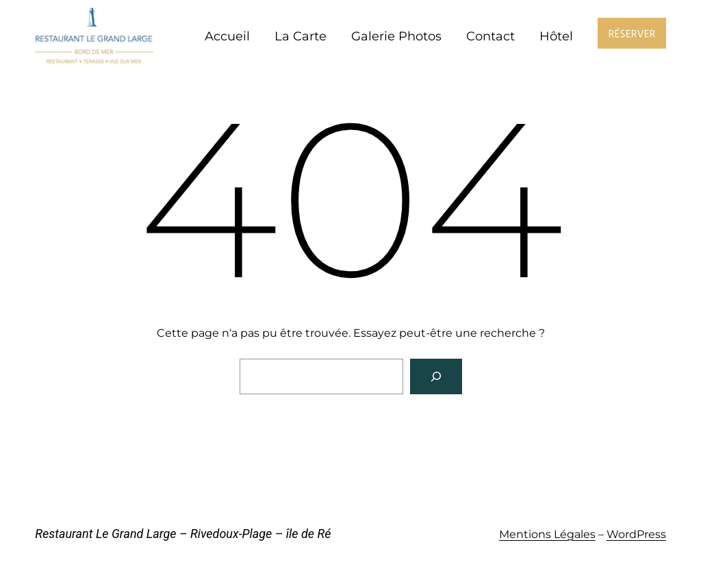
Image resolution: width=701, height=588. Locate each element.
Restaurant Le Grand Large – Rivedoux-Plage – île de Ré (183, 534)
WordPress (636, 534)
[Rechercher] (436, 376)
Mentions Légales (547, 534)
